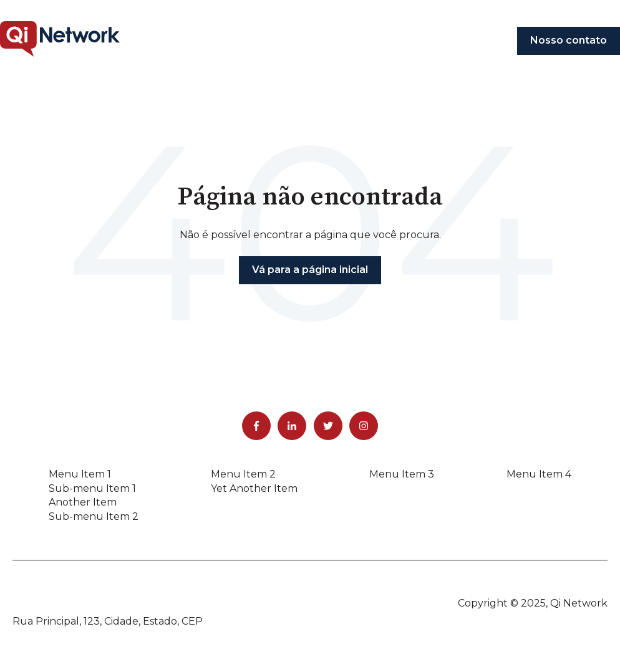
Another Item (83, 502)
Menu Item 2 (243, 474)
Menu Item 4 (539, 474)
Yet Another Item (254, 488)
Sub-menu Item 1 (92, 488)
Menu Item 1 (80, 474)
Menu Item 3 (402, 474)
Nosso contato (569, 40)
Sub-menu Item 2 (94, 516)
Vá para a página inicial (310, 270)
